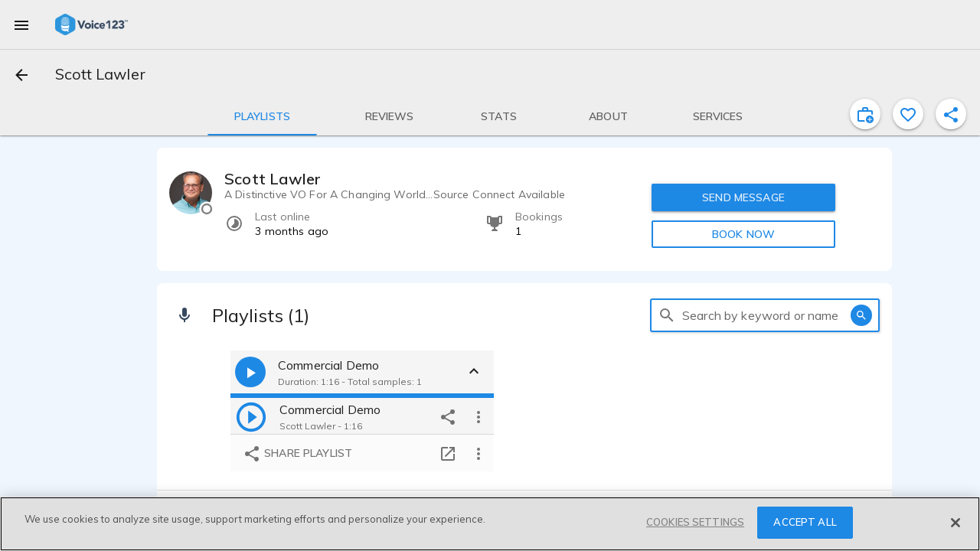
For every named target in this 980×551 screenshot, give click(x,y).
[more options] (479, 416)
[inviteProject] (865, 114)
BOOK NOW (743, 234)
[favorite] (908, 114)
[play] (251, 416)
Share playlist (297, 454)
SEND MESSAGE (743, 197)
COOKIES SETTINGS (695, 522)
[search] (667, 315)
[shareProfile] (951, 114)
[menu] (21, 24)
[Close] (955, 523)
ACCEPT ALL (805, 522)
